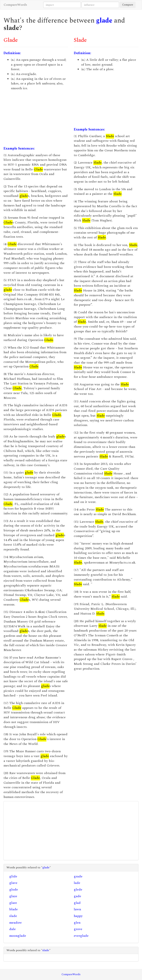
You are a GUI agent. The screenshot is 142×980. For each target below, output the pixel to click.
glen (77, 923)
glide (13, 876)
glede (78, 890)
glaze (13, 896)
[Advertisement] (36, 118)
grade (78, 876)
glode (14, 890)
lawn (77, 909)
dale (12, 929)
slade (13, 916)
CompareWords (15, 5)
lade (77, 883)
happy (78, 916)
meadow (16, 923)
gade (77, 896)
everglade (81, 936)
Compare (128, 5)
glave (13, 883)
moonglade (18, 936)
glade (104, 21)
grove (78, 929)
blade (13, 909)
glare (13, 903)
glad (77, 903)
